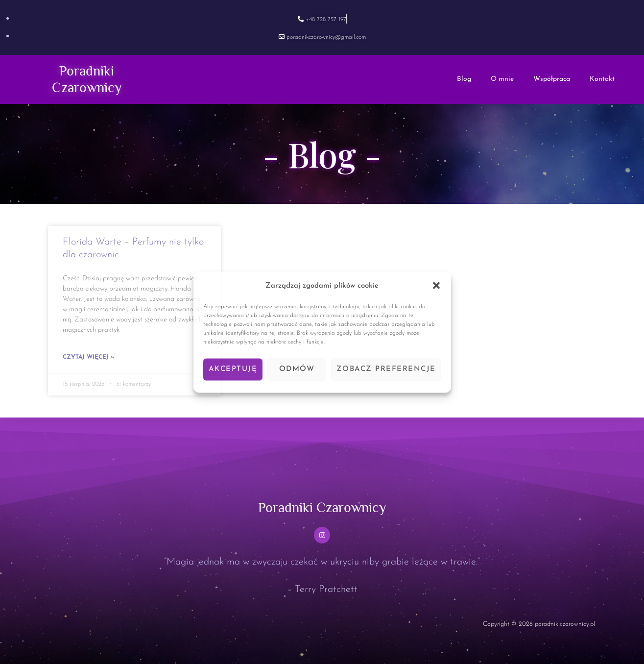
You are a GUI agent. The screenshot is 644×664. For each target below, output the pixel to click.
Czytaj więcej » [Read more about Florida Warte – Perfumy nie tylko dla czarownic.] (88, 357)
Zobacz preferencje (386, 369)
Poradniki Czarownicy (322, 506)
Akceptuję (233, 369)
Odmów (297, 369)
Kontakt (602, 79)
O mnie (502, 79)
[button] (436, 286)
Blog (464, 79)
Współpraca (552, 79)
